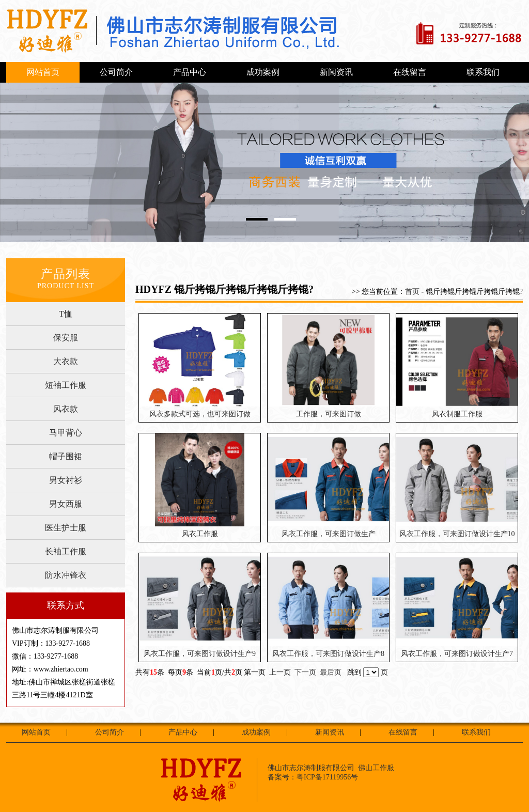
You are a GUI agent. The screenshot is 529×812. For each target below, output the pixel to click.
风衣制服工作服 (457, 414)
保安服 (66, 338)
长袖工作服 (66, 551)
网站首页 (43, 72)
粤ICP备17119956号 (327, 777)
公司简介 (116, 72)
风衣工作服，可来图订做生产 (329, 534)
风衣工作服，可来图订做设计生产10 (457, 534)
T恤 (66, 314)
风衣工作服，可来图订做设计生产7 (457, 654)
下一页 (305, 672)
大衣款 (66, 361)
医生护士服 (66, 528)
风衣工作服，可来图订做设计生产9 (200, 654)
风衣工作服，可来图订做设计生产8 (328, 654)
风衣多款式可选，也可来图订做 (200, 414)
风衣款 (66, 409)
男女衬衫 (66, 480)
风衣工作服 (200, 534)
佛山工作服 (376, 768)
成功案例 (263, 72)
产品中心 (190, 72)
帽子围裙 (66, 456)
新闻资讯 (336, 72)
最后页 (331, 672)
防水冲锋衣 (66, 575)
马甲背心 (66, 433)
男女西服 (66, 504)
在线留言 (410, 72)
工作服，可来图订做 (329, 414)
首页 (412, 292)
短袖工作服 (66, 385)
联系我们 (483, 72)
